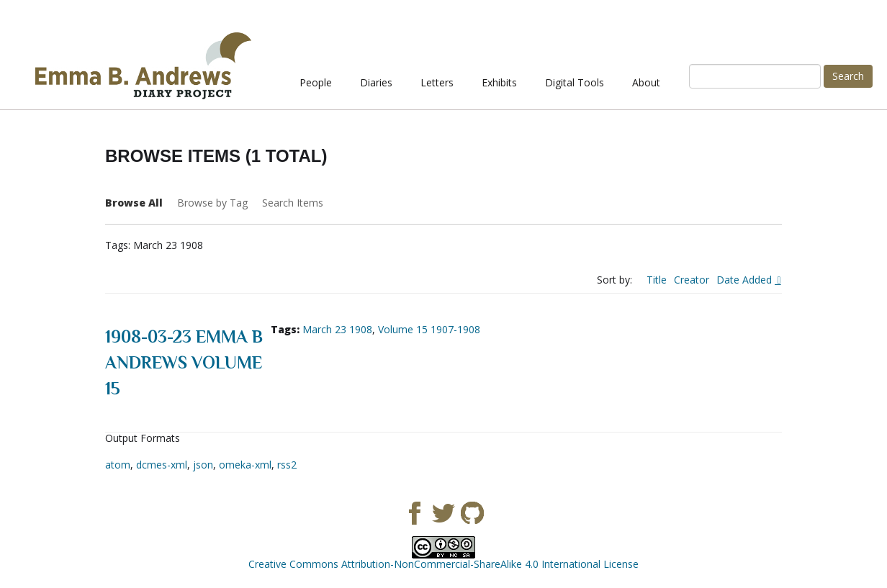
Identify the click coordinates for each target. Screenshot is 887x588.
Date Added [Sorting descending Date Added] (746, 280)
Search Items (293, 203)
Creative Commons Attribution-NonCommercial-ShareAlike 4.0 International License (443, 564)
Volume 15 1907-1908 (429, 329)
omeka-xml (245, 465)
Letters (437, 82)
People (316, 82)
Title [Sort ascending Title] (657, 280)
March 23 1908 (337, 329)
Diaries (376, 82)
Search (848, 76)
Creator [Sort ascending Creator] (692, 280)
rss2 (287, 465)
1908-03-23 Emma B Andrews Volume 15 (184, 362)
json (203, 465)
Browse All (134, 203)
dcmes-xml (162, 465)
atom (118, 465)
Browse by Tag (212, 203)
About (646, 82)
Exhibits (499, 82)
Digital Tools (575, 82)
